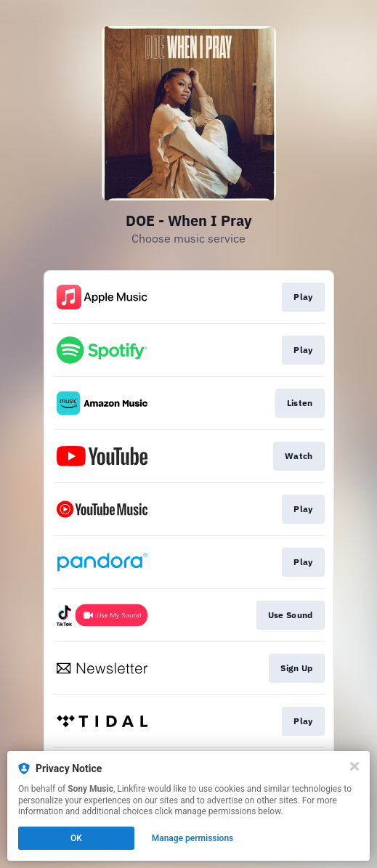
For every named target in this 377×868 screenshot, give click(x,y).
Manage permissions (193, 838)
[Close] (354, 766)
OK (76, 838)
